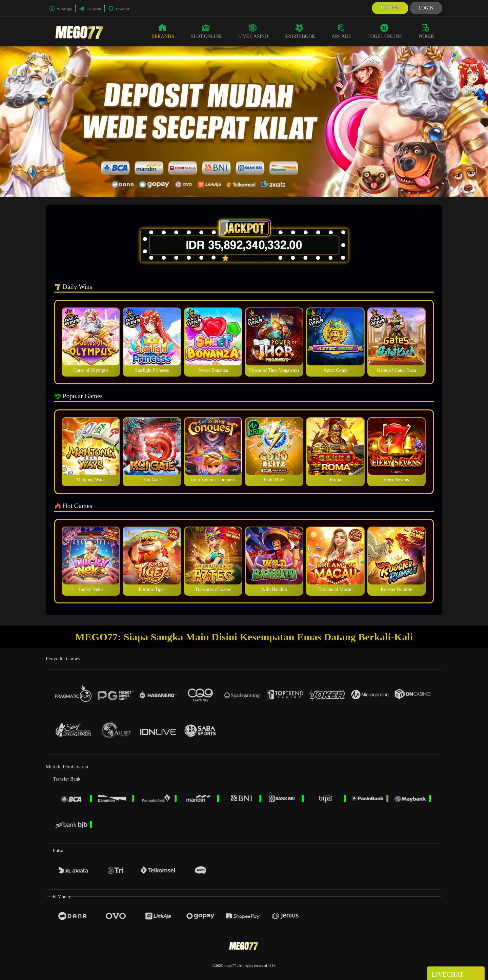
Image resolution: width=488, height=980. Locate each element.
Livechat (119, 9)
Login (426, 8)
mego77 (230, 965)
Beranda (163, 31)
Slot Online (206, 31)
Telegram (90, 9)
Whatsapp (60, 9)
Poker (426, 31)
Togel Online (385, 31)
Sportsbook (300, 31)
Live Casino (253, 31)
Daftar (390, 8)
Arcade (342, 31)
